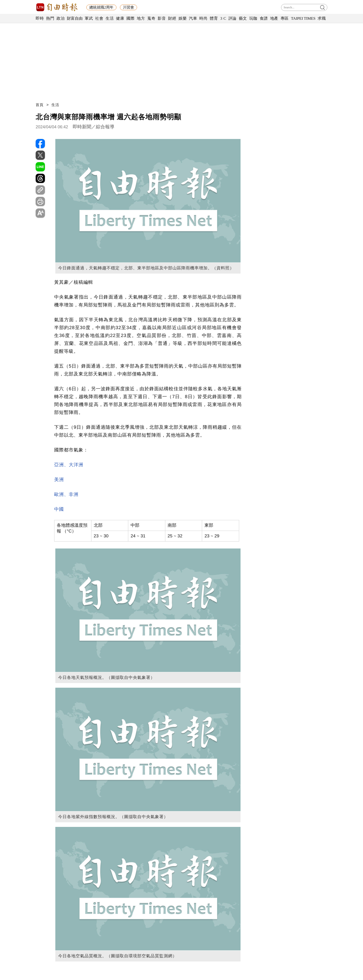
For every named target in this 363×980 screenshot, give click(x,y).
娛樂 (183, 18)
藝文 (243, 18)
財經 (172, 18)
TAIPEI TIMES (303, 18)
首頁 (40, 105)
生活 (110, 18)
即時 (40, 18)
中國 (59, 509)
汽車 (193, 18)
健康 (120, 18)
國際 (130, 18)
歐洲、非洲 (66, 494)
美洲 (59, 479)
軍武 (89, 18)
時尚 (203, 18)
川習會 (128, 7)
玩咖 (253, 18)
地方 (141, 18)
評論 (233, 18)
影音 (162, 18)
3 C (223, 18)
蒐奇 (151, 18)
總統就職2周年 (101, 7)
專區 (285, 18)
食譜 (264, 18)
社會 (99, 18)
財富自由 (75, 18)
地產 (274, 18)
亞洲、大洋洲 (69, 465)
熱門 (50, 18)
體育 (214, 18)
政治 (61, 18)
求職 (322, 18)
